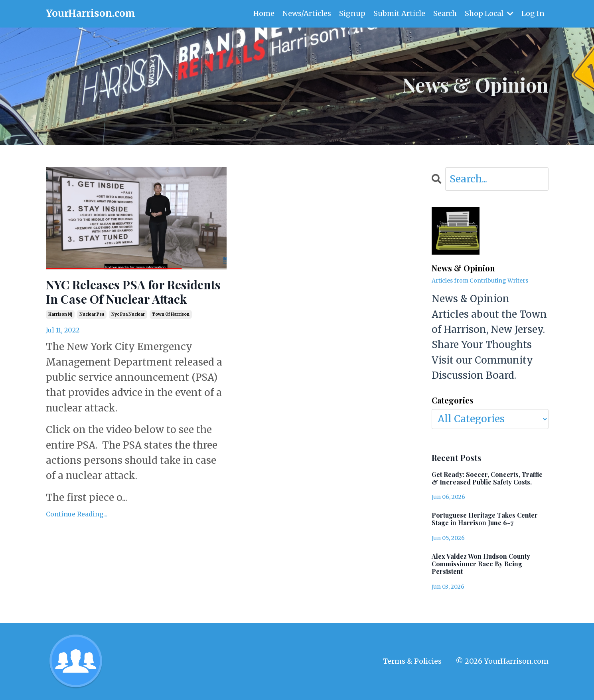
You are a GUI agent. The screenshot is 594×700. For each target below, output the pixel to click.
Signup (352, 13)
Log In (533, 13)
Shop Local (489, 13)
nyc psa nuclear (128, 314)
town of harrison (171, 314)
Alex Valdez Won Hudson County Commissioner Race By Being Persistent (481, 564)
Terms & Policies (412, 661)
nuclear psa (92, 314)
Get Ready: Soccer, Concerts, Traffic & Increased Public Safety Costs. (487, 478)
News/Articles (307, 13)
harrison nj (60, 314)
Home (264, 13)
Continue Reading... (77, 514)
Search (445, 13)
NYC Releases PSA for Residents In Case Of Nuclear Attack (133, 292)
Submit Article (399, 13)
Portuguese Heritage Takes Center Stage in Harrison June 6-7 (485, 519)
